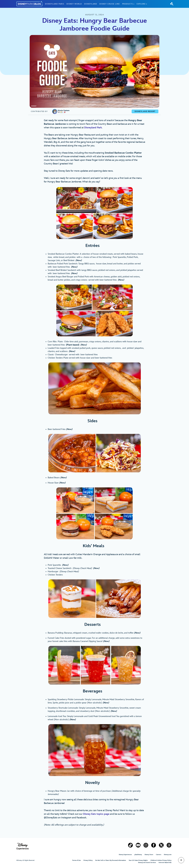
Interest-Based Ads (165, 863)
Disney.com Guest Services (147, 863)
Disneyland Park (93, 128)
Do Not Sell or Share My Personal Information (111, 860)
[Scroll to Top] (181, 860)
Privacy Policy (88, 860)
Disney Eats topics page (96, 814)
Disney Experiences (125, 855)
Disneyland (91, 4)
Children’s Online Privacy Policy (161, 860)
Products (128, 4)
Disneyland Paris (55, 4)
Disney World (74, 4)
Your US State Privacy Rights (138, 860)
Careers (159, 855)
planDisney (138, 855)
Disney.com (168, 855)
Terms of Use (76, 860)
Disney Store (149, 855)
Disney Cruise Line (110, 4)
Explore (141, 4)
